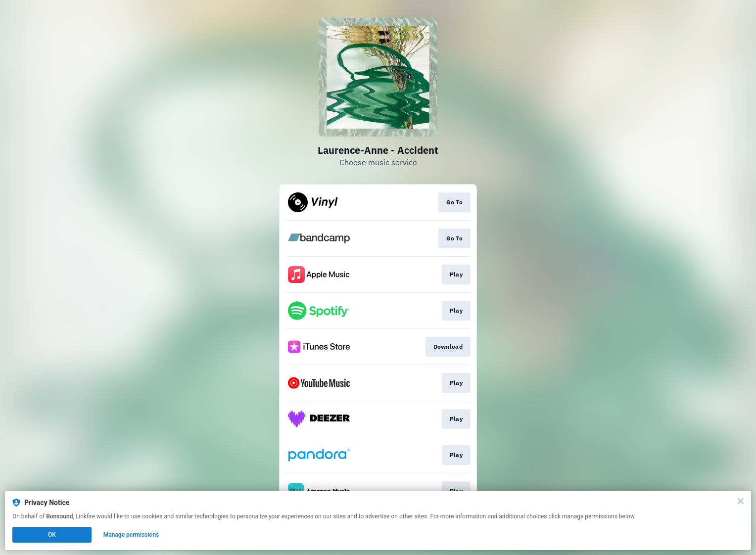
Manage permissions (131, 535)
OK (52, 535)
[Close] (741, 501)
